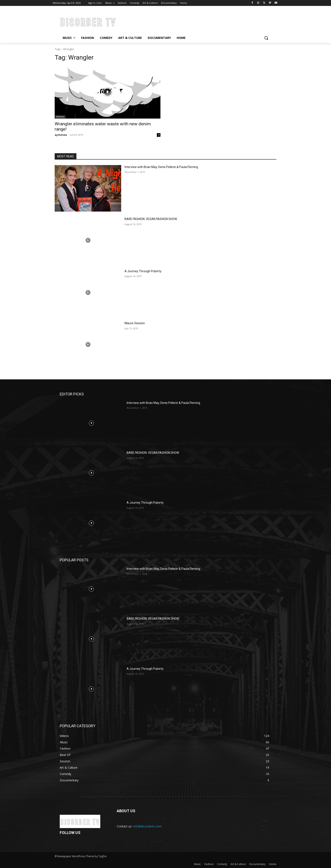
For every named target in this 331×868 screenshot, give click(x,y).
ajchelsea (61, 135)
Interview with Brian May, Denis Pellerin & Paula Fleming (161, 167)
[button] (266, 38)
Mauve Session (135, 323)
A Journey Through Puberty (143, 271)
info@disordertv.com (147, 826)
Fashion (60, 117)
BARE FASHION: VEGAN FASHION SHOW (151, 219)
